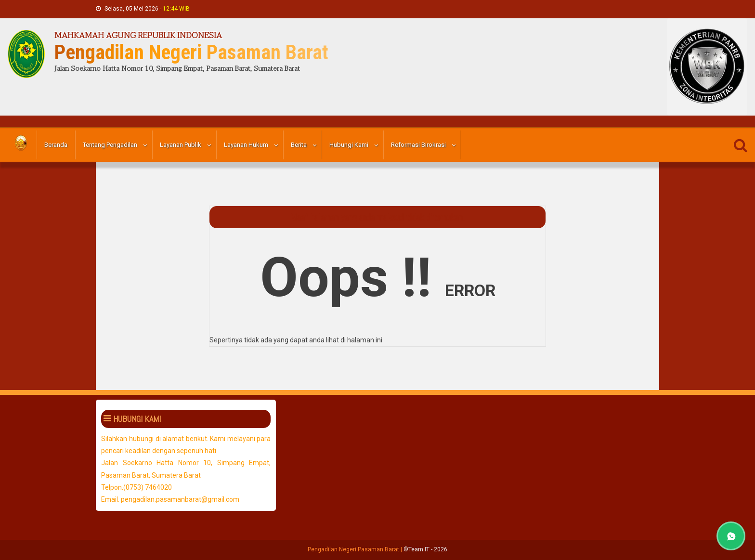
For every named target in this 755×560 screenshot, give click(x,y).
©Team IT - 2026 (425, 549)
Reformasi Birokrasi (418, 145)
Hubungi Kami (349, 145)
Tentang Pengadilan (110, 145)
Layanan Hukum (246, 145)
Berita (299, 145)
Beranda (56, 145)
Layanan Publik (181, 145)
